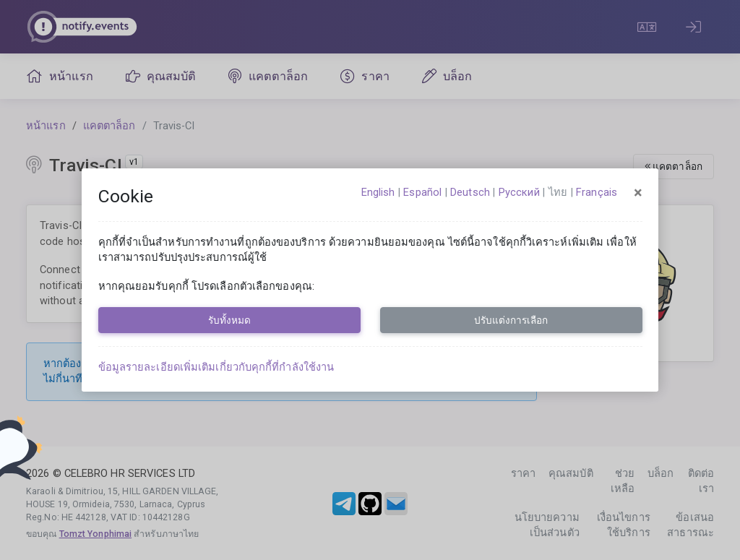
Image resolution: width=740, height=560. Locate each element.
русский (519, 192)
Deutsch (470, 192)
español (422, 192)
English (378, 192)
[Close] (638, 193)
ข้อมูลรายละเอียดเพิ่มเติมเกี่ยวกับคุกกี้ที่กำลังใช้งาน (216, 367)
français (597, 192)
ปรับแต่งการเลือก (511, 320)
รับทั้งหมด (229, 320)
